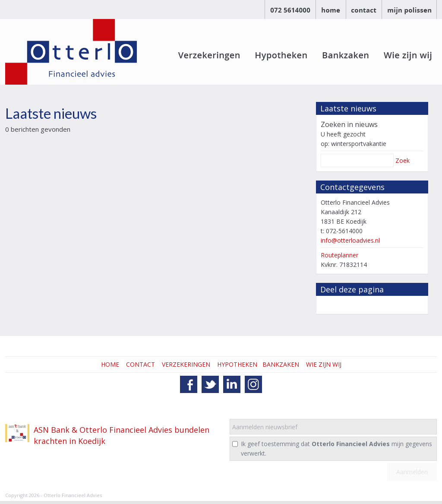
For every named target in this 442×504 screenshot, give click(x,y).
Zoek (403, 160)
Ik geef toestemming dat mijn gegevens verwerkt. (336, 449)
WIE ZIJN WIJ (324, 364)
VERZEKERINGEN (186, 364)
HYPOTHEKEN (237, 364)
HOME (110, 364)
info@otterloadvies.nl (350, 240)
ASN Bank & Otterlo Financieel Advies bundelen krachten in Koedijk (122, 435)
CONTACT (140, 364)
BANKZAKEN (281, 364)
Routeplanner (339, 255)
